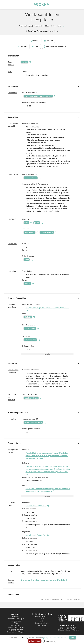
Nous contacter (16, 625)
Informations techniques (16, 618)
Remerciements (16, 620)
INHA (42, 618)
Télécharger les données (56, 46)
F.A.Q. (16, 623)
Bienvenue (16, 616)
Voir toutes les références (70, 599)
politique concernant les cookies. (55, 638)
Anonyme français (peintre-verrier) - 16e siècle (40, 26)
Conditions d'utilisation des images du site (42, 31)
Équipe (42, 620)
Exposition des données (16, 627)
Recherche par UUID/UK (16, 631)
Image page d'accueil (16, 629)
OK (73, 638)
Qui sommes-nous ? (42, 616)
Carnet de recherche (42, 623)
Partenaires (42, 625)
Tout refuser (35, 641)
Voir (47, 354)
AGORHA (41, 4)
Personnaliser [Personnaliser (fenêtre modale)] (50, 641)
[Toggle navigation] (82, 4)
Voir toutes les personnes (50, 599)
